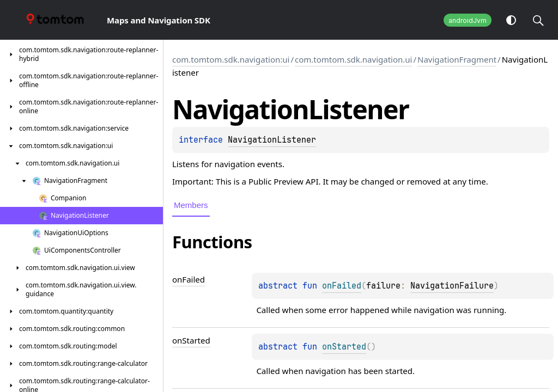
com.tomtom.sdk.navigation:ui (231, 59)
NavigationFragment (457, 59)
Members (191, 205)
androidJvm (468, 20)
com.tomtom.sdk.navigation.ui (353, 59)
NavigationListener (272, 140)
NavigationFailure (452, 286)
